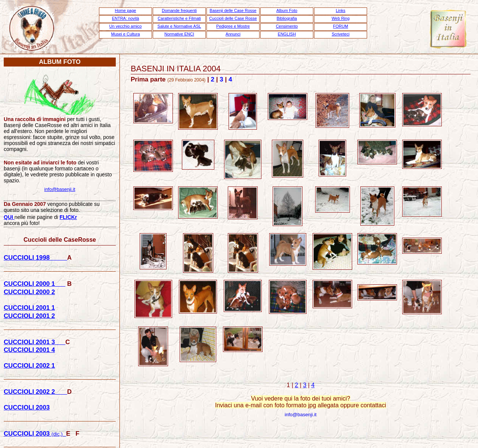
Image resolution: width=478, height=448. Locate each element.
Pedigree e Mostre (233, 26)
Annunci (233, 34)
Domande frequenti (179, 10)
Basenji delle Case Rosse (233, 10)
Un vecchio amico (126, 26)
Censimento (287, 26)
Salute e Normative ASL (179, 26)
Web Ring (341, 18)
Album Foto (287, 10)
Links (341, 10)
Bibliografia (287, 18)
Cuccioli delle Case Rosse (233, 18)
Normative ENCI (179, 34)
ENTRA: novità (126, 18)
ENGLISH (287, 34)
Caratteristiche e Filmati (179, 18)
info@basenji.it (300, 415)
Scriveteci (341, 34)
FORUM (341, 26)
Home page (126, 10)
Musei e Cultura (125, 34)
